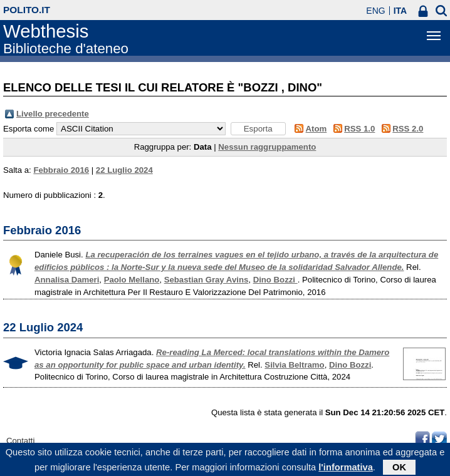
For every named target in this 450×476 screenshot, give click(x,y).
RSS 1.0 (359, 129)
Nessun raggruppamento (267, 147)
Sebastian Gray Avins (207, 280)
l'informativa (346, 469)
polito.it (27, 10)
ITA (400, 11)
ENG (375, 11)
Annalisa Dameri (67, 280)
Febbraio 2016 (61, 170)
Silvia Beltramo (294, 365)
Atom (317, 129)
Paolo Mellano (132, 280)
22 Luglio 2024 (124, 170)
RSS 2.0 (408, 129)
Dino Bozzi (275, 280)
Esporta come (29, 129)
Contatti (20, 441)
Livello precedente (53, 114)
